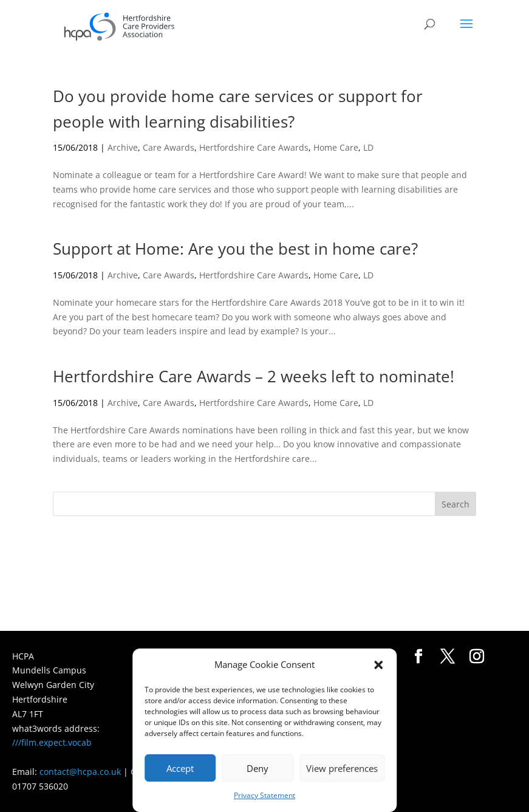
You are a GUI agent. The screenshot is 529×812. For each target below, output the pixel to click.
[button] (378, 665)
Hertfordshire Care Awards (254, 147)
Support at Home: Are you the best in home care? (235, 249)
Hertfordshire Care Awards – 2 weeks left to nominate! (254, 376)
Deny (258, 768)
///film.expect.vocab (52, 742)
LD (368, 147)
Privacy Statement (264, 795)
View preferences (342, 768)
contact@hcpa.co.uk (80, 772)
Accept (180, 768)
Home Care (336, 147)
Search (456, 504)
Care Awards (169, 147)
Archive (123, 147)
